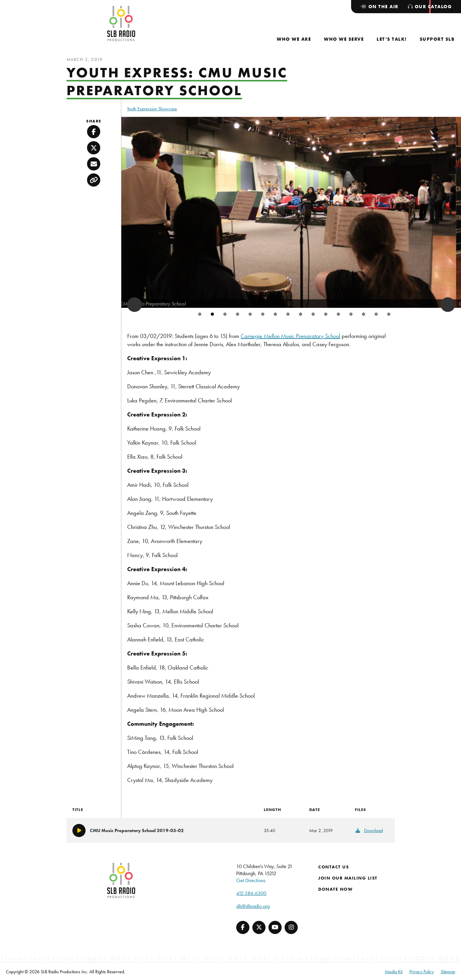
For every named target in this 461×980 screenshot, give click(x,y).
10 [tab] (313, 314)
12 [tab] (338, 314)
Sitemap (448, 972)
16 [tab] (389, 314)
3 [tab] (225, 314)
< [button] (135, 305)
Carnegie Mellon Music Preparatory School (290, 336)
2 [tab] (212, 314)
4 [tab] (238, 314)
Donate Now (335, 889)
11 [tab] (326, 314)
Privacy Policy (422, 972)
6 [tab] (263, 314)
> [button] (448, 305)
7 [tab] (275, 314)
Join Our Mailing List (348, 878)
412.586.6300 (251, 893)
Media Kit (394, 972)
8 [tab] (288, 314)
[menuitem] (294, 39)
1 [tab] (200, 314)
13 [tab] (351, 314)
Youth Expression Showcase (152, 109)
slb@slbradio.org (253, 906)
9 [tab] (301, 314)
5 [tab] (250, 314)
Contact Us (334, 867)
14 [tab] (364, 314)
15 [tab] (376, 314)
